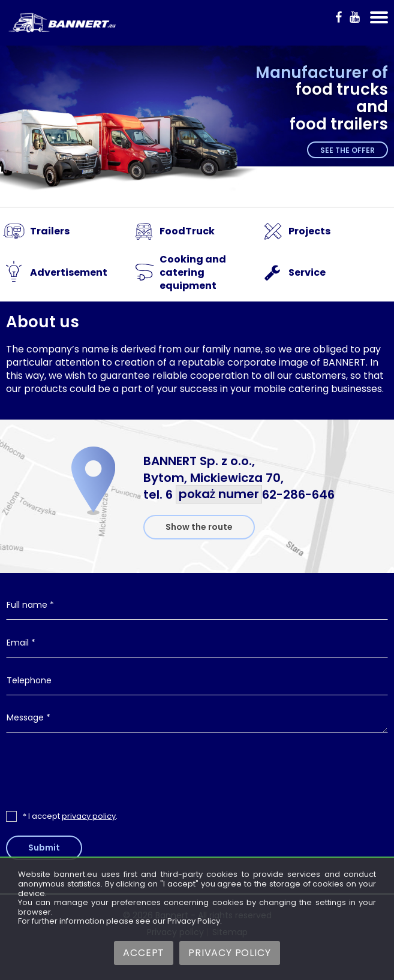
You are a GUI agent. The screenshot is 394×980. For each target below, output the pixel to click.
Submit (44, 848)
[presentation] (197, 771)
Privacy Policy (229, 953)
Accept (144, 953)
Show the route (199, 527)
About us (43, 322)
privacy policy (89, 816)
